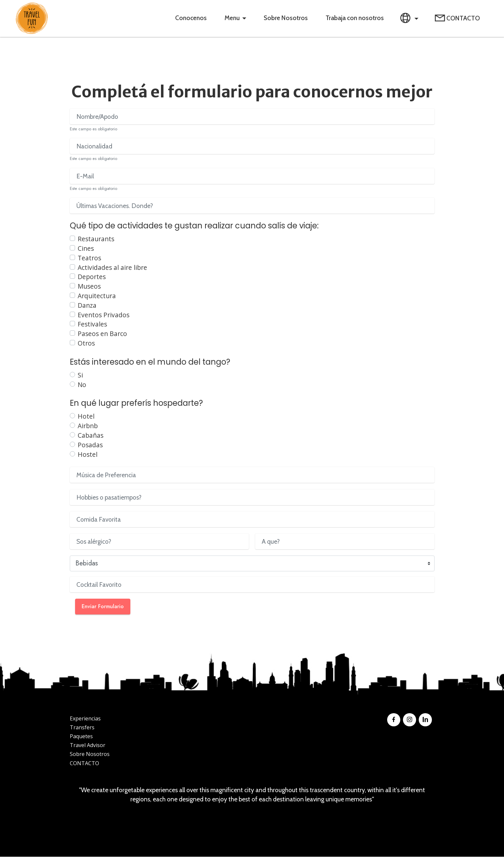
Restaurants (96, 239)
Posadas (90, 445)
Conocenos (190, 18)
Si (80, 375)
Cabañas (91, 436)
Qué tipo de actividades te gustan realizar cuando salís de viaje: (194, 226)
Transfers (82, 728)
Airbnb (88, 426)
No (82, 385)
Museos (89, 286)
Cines (86, 249)
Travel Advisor (88, 745)
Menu (231, 18)
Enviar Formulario (103, 607)
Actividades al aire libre (112, 268)
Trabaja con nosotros (354, 18)
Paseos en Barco (102, 334)
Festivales (92, 324)
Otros (86, 343)
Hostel (88, 454)
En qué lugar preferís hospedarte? (136, 403)
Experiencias (85, 719)
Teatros (89, 258)
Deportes (92, 277)
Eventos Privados (104, 315)
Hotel (86, 416)
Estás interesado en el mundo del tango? (150, 362)
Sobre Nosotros (285, 18)
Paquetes (81, 737)
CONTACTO (457, 19)
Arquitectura (97, 296)
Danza (87, 306)
